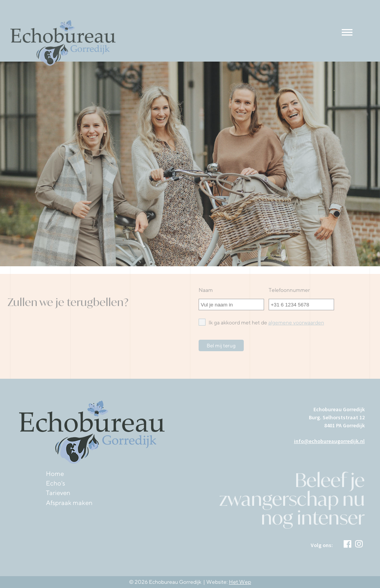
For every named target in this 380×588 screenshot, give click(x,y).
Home (55, 474)
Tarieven (58, 493)
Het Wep (240, 582)
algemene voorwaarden (296, 323)
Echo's (55, 483)
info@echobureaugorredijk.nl (329, 441)
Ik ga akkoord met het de (261, 322)
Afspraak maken (69, 503)
